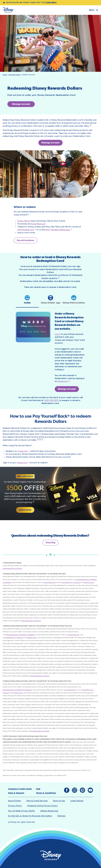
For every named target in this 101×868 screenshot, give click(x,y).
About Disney (15, 801)
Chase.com (63, 381)
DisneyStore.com (38, 224)
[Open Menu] (94, 10)
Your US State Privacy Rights (21, 811)
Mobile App (65, 230)
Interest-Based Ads (49, 811)
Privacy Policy (15, 806)
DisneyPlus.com (67, 583)
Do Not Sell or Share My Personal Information (30, 816)
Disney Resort (24, 221)
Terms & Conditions (46, 793)
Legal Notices (77, 801)
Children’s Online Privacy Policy (42, 806)
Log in (58, 334)
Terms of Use (59, 801)
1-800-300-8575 (51, 400)
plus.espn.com (89, 583)
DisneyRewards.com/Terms (12, 569)
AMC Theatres (52, 230)
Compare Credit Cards (20, 789)
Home (5, 75)
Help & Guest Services (37, 801)
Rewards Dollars (15, 75)
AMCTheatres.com (26, 230)
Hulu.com (77, 583)
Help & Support (16, 793)
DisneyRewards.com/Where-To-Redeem (20, 635)
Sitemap (61, 816)
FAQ (38, 789)
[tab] (27, 301)
